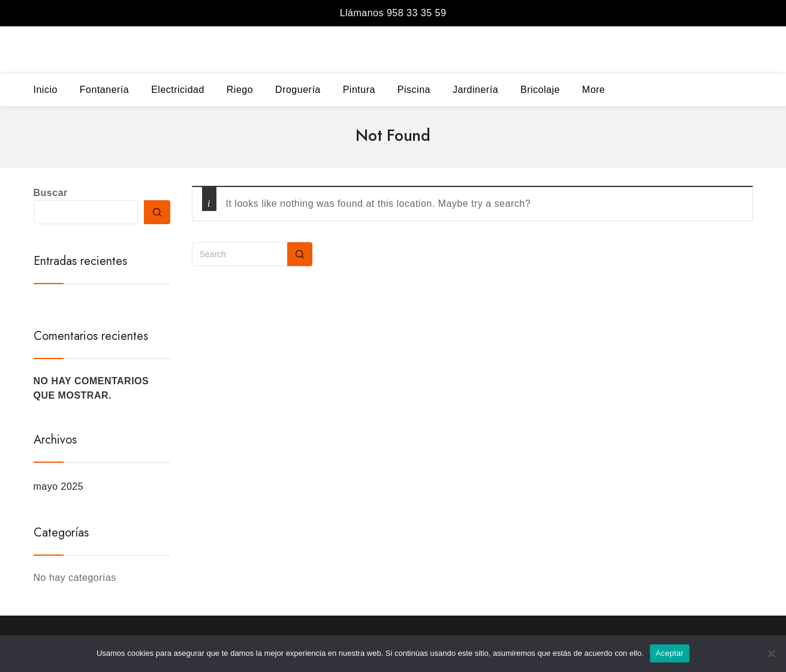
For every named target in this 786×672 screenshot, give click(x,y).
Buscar (51, 193)
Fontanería (104, 90)
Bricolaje (540, 90)
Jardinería (475, 90)
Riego (240, 90)
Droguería (298, 90)
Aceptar (670, 653)
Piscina (414, 90)
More (594, 90)
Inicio (46, 90)
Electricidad (178, 90)
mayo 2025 (59, 486)
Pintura (359, 90)
